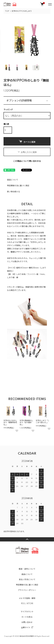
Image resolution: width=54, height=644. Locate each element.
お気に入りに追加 (27, 152)
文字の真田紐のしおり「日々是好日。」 (26, 423)
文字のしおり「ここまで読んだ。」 (43, 422)
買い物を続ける (14, 192)
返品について (13, 180)
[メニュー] (50, 4)
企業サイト (26, 628)
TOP (7, 11)
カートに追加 (27, 142)
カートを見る (27, 617)
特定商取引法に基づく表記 (18, 186)
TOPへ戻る (27, 539)
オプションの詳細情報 (19, 100)
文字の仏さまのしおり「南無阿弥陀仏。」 (10, 423)
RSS (23, 604)
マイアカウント (27, 612)
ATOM (30, 604)
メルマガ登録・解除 (27, 598)
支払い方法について (27, 580)
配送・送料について (27, 569)
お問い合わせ (27, 622)
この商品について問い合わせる (27, 161)
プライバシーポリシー (27, 590)
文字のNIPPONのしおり (22, 11)
